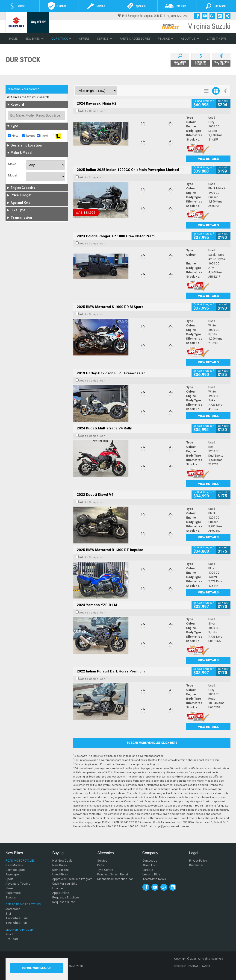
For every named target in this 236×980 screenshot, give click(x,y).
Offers (84, 39)
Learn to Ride (151, 874)
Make (12, 164)
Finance (166, 39)
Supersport (13, 874)
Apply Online (61, 893)
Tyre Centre (105, 870)
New (13, 136)
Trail (9, 914)
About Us (190, 39)
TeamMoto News (154, 879)
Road (9, 934)
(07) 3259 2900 (180, 16)
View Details (208, 159)
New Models (14, 865)
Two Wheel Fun (16, 923)
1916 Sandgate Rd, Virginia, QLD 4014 (142, 16)
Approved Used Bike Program (72, 879)
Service (105, 39)
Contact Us (150, 861)
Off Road (12, 939)
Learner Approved (19, 930)
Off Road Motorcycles (23, 904)
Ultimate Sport (15, 870)
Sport (9, 879)
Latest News (217, 39)
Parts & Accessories (135, 39)
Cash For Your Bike (65, 884)
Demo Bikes (60, 870)
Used (42, 136)
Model (13, 175)
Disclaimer (196, 865)
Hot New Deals (62, 861)
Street (10, 888)
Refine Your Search (24, 89)
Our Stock (62, 39)
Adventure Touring (18, 884)
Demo (29, 136)
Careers (148, 870)
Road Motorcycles (20, 861)
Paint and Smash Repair (113, 874)
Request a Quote (64, 902)
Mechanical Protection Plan (115, 879)
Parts (101, 865)
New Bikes (34, 39)
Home (13, 39)
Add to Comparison (92, 111)
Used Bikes (60, 874)
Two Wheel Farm (17, 918)
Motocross (13, 909)
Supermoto (13, 893)
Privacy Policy (198, 861)
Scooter (11, 897)
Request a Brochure (66, 897)
